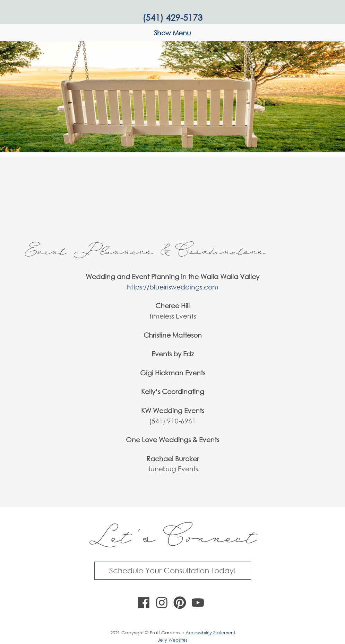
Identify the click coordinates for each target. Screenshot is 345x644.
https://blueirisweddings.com (173, 287)
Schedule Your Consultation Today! (172, 570)
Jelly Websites (172, 640)
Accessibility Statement (210, 633)
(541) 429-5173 (172, 17)
